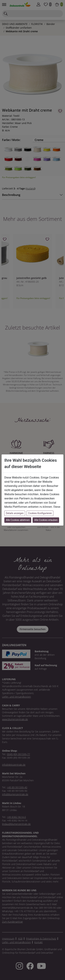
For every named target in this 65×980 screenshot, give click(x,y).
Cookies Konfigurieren (40, 513)
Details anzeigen (15, 513)
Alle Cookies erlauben (46, 520)
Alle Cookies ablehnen (18, 520)
